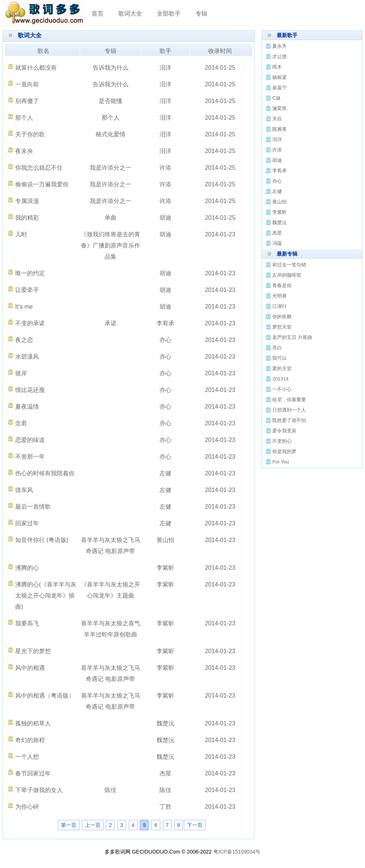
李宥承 (165, 323)
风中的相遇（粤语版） (45, 696)
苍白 (277, 348)
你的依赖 (282, 317)
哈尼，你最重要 (289, 400)
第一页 (69, 825)
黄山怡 (165, 540)
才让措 (279, 56)
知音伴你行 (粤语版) (42, 540)
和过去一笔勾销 (289, 265)
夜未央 (24, 151)
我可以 (279, 358)
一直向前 (27, 84)
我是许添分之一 (111, 168)
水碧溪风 (27, 357)
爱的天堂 (282, 368)
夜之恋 (24, 340)
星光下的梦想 (33, 651)
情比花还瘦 (30, 390)
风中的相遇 (30, 668)
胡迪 (165, 218)
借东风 (24, 490)
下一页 (195, 825)
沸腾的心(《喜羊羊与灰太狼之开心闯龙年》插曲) (46, 596)
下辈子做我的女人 (39, 790)
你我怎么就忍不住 (39, 168)
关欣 (277, 119)
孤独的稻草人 (33, 723)
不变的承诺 (30, 323)
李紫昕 (165, 568)
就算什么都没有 (36, 68)
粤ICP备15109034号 (237, 852)
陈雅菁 (279, 129)
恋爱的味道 (30, 440)
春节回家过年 (33, 773)
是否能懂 (111, 101)
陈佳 (111, 790)
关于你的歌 (30, 134)
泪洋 (165, 68)
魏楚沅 (165, 723)
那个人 (24, 118)
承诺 (111, 323)
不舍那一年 (30, 457)
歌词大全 (130, 14)
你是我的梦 (284, 451)
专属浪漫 (27, 201)
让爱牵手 (27, 290)
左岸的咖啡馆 (287, 275)
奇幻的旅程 (30, 740)
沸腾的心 (27, 568)
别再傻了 (27, 101)
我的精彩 (27, 218)
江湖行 (279, 306)
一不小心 (282, 389)
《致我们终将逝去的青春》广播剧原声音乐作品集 (111, 245)
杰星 (165, 773)
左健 (165, 473)
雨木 (277, 67)
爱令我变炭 (284, 431)
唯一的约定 (30, 273)
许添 (165, 168)
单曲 (111, 218)
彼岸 (21, 373)
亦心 (165, 340)
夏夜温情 (27, 407)
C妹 (276, 98)
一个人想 (27, 757)
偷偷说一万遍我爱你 (42, 184)
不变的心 (282, 441)
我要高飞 (27, 623)
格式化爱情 (111, 134)
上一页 (93, 825)
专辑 (201, 14)
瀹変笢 (279, 108)
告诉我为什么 (111, 68)
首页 (98, 14)
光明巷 (279, 296)
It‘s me (24, 307)
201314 (280, 379)
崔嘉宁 (279, 88)
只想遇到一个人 (289, 410)
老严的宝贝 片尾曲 (292, 337)
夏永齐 (279, 46)
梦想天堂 (282, 327)
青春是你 (282, 285)
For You (281, 462)
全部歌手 (169, 14)
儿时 (21, 234)
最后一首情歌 (33, 507)
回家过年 (27, 523)
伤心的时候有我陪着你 (45, 473)
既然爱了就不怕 (289, 420)
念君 (21, 423)
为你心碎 (27, 807)
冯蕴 (277, 243)
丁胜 (165, 807)
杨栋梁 (279, 77)
